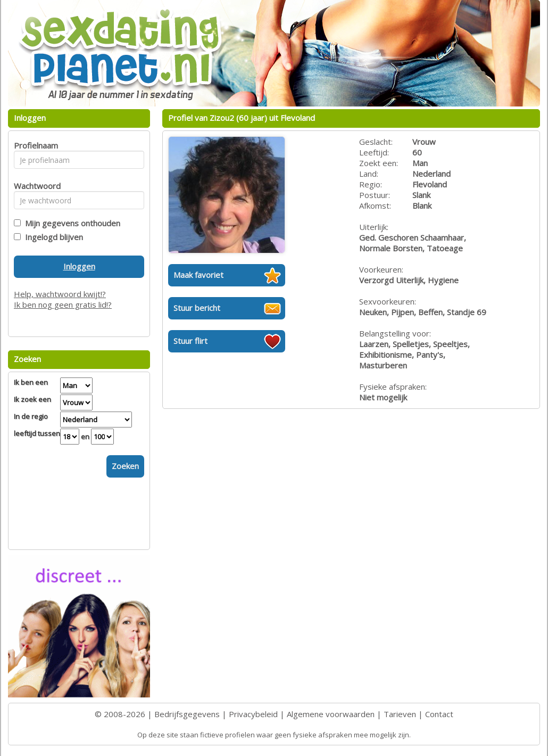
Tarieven (400, 714)
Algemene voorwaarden (331, 714)
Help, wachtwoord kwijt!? (60, 294)
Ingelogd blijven (52, 237)
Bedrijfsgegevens (187, 714)
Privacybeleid (253, 714)
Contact (439, 714)
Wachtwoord (34, 186)
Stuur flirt (190, 341)
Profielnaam (34, 145)
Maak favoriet (198, 275)
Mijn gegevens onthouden (70, 223)
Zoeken (125, 466)
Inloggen (79, 266)
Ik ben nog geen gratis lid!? (63, 305)
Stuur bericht (197, 308)
